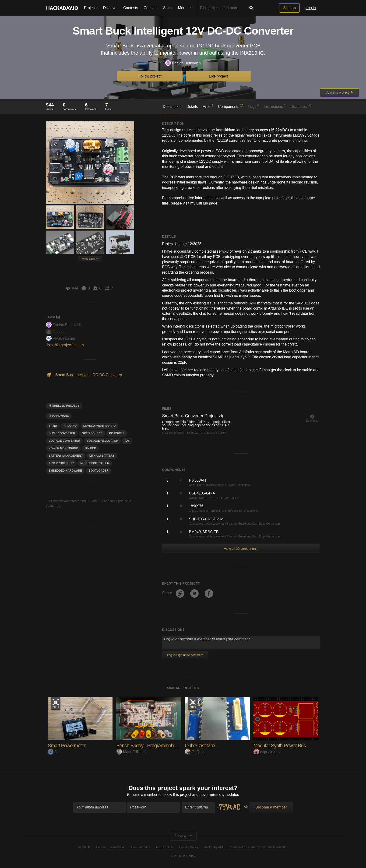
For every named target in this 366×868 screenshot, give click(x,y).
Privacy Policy (189, 847)
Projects (91, 8)
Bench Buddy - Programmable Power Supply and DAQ (173, 746)
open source (92, 433)
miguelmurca (268, 752)
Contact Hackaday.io (110, 847)
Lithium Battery (102, 456)
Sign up (289, 8)
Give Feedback (140, 847)
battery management (66, 456)
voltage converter (65, 441)
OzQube (195, 752)
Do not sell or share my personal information (258, 847)
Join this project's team (65, 345)
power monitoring (63, 448)
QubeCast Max (201, 746)
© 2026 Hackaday (183, 856)
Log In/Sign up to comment (185, 655)
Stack (168, 8)
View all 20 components (241, 549)
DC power (117, 433)
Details (192, 107)
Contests (131, 8)
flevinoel (56, 332)
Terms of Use (165, 847)
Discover (110, 8)
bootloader (99, 471)
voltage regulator (102, 441)
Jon (54, 752)
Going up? (183, 836)
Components (231, 106)
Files (208, 106)
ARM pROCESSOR (61, 463)
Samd (53, 426)
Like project (218, 76)
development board (100, 426)
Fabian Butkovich (183, 63)
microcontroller (95, 463)
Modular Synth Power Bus (280, 746)
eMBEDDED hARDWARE (65, 471)
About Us (84, 847)
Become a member (142, 795)
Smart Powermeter (67, 746)
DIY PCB (90, 448)
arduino (70, 426)
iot (127, 441)
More (187, 8)
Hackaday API (213, 847)
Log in (311, 8)
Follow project (150, 76)
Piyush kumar (61, 338)
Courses (151, 8)
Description (172, 107)
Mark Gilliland (131, 752)
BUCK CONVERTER (62, 433)
